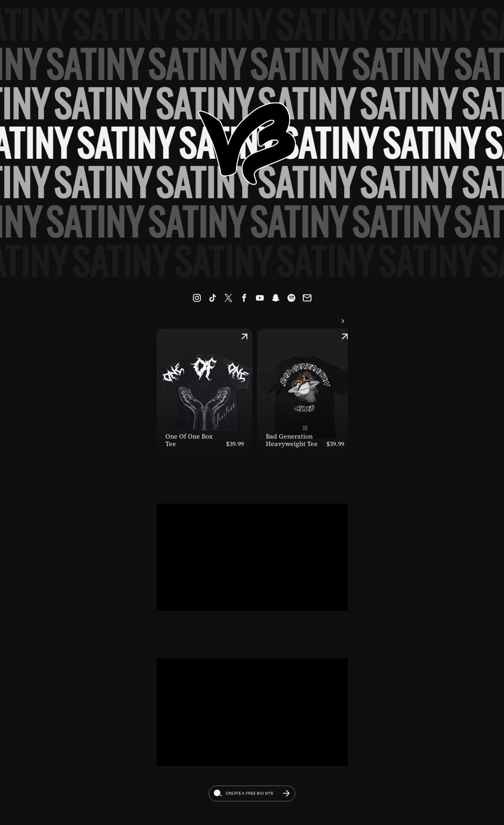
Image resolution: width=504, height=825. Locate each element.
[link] (197, 298)
